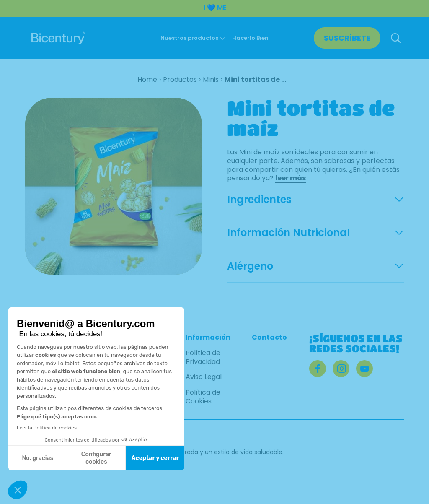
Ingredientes (259, 200)
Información (208, 338)
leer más (291, 178)
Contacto (269, 338)
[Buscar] (395, 39)
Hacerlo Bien (250, 38)
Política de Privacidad (203, 358)
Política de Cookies (203, 397)
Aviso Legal (204, 377)
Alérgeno (250, 266)
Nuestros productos (189, 38)
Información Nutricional (288, 233)
